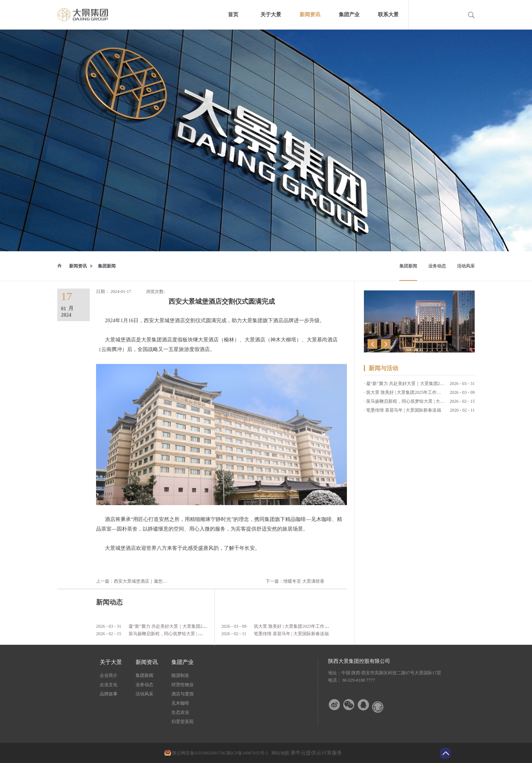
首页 (233, 15)
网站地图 (279, 753)
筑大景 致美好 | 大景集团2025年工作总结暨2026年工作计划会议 (316, 626)
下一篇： (295, 581)
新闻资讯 (78, 266)
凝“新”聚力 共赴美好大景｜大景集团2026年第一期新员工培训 (189, 626)
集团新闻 (107, 266)
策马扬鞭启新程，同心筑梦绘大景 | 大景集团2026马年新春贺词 (190, 634)
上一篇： (156, 581)
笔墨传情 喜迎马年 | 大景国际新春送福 (291, 634)
